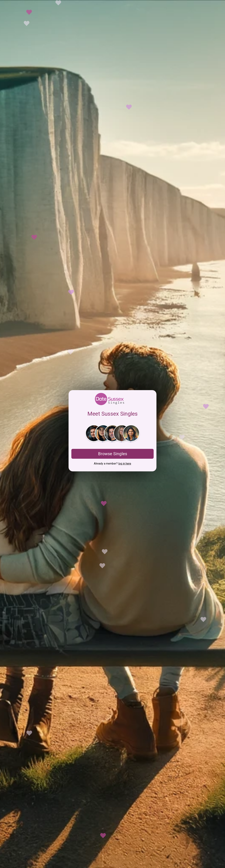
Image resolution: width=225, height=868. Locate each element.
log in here (125, 464)
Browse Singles (113, 454)
